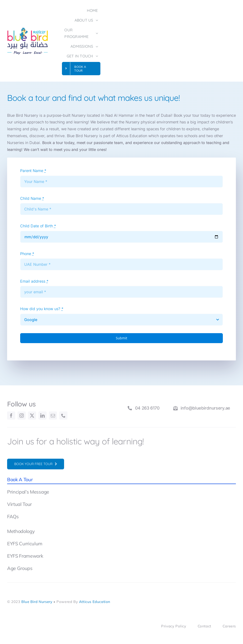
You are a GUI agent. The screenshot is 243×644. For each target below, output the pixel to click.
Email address (34, 281)
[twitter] (32, 415)
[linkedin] (42, 415)
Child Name (32, 198)
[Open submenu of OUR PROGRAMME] (98, 34)
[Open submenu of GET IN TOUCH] (98, 56)
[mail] (53, 415)
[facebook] (11, 415)
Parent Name (33, 171)
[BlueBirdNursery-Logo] (28, 29)
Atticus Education (95, 602)
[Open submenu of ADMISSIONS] (98, 47)
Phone (27, 254)
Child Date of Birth (38, 226)
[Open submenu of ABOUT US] (98, 21)
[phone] (63, 415)
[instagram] (22, 415)
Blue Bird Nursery (37, 602)
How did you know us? (42, 309)
